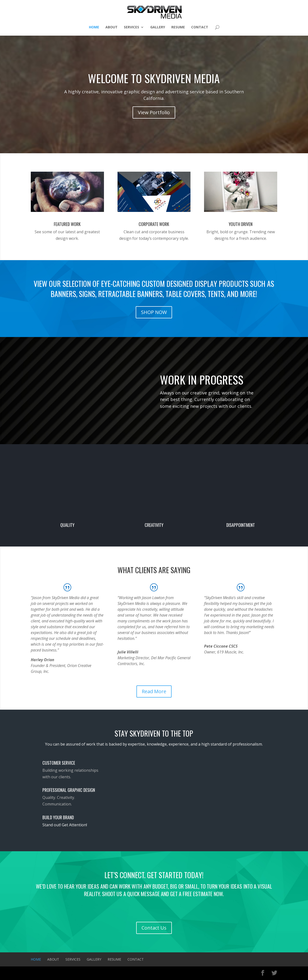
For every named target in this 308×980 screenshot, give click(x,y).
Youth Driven (241, 224)
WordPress (90, 973)
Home (94, 27)
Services (131, 27)
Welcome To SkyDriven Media (154, 78)
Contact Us (154, 928)
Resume (178, 27)
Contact (200, 27)
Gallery (158, 27)
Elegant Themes (56, 973)
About (111, 27)
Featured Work (67, 224)
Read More (154, 691)
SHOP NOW (154, 312)
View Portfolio (154, 112)
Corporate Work (154, 224)
